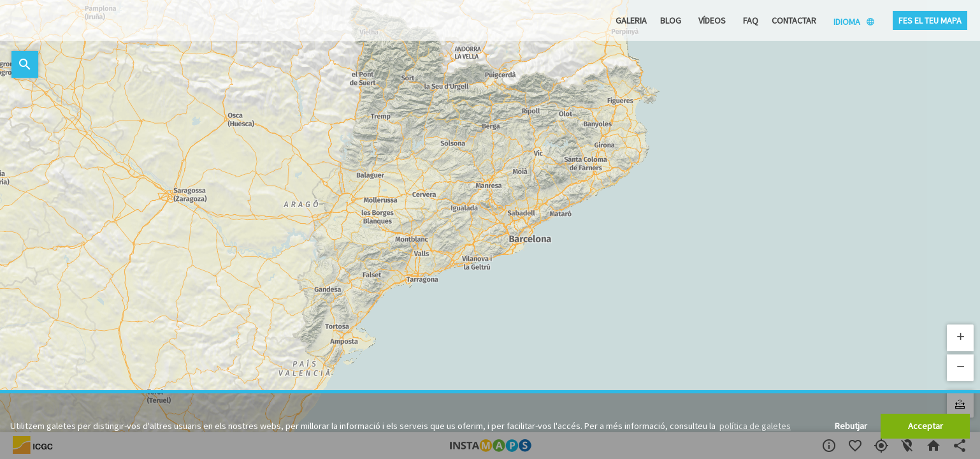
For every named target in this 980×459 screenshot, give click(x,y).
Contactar (794, 20)
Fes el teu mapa (930, 20)
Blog (671, 20)
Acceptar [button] (926, 426)
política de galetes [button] (755, 426)
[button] (960, 338)
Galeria (631, 20)
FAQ (751, 20)
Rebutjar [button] (851, 426)
